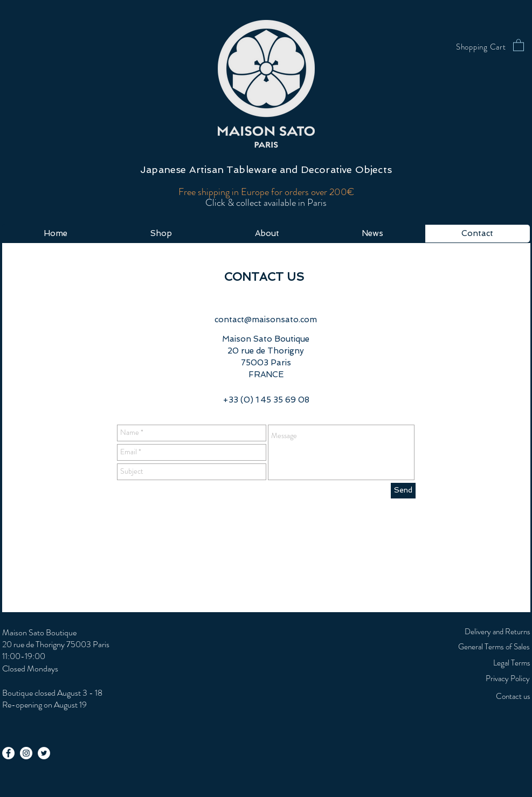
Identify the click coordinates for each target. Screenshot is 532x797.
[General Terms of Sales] (465, 647)
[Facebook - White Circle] (8, 753)
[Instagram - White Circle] (26, 753)
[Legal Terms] (484, 663)
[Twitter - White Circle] (44, 753)
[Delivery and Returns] (484, 632)
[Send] (403, 491)
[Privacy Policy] (460, 678)
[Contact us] (484, 696)
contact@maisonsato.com (266, 320)
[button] (519, 45)
